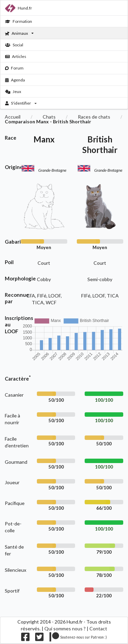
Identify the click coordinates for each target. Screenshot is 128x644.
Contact (98, 628)
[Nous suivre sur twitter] (39, 638)
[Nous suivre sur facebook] (25, 638)
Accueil (13, 117)
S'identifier (21, 103)
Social (14, 45)
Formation (19, 21)
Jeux (13, 91)
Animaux (19, 33)
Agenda (15, 80)
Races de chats (94, 117)
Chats (49, 117)
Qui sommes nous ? (65, 628)
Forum (15, 68)
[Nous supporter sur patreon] (78, 638)
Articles (16, 56)
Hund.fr (19, 8)
